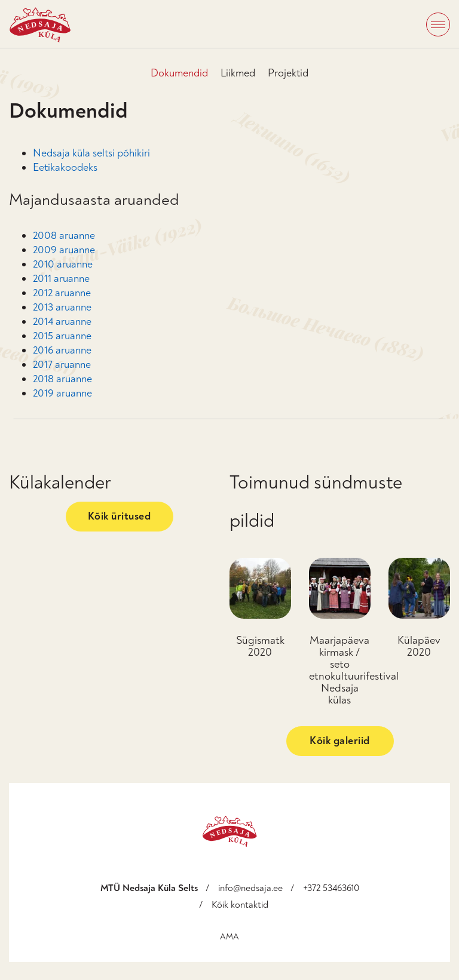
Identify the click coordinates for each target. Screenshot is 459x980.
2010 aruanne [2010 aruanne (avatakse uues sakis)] (63, 264)
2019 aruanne (62, 393)
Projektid (288, 73)
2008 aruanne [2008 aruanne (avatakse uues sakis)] (64, 236)
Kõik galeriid (340, 741)
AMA (229, 937)
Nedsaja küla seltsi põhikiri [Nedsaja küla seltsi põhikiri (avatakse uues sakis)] (91, 153)
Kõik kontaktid (240, 905)
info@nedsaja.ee (250, 888)
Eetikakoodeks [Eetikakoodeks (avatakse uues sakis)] (65, 168)
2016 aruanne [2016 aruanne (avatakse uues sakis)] (62, 350)
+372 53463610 (331, 888)
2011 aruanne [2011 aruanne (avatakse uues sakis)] (61, 279)
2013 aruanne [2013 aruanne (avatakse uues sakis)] (62, 307)
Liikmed (238, 73)
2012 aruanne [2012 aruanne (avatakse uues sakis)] (62, 293)
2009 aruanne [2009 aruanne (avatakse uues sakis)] (64, 250)
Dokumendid (179, 73)
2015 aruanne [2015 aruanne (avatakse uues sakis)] (62, 336)
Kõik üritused (120, 516)
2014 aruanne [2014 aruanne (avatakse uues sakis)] (62, 322)
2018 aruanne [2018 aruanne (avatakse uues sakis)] (62, 379)
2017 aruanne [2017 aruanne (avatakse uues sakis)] (62, 365)
